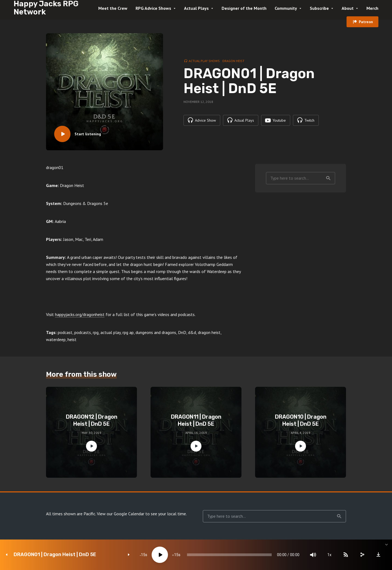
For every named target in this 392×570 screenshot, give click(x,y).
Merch (372, 8)
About (348, 8)
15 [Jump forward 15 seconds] (176, 555)
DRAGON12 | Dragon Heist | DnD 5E (92, 420)
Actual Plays (196, 8)
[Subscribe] (346, 555)
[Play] (160, 555)
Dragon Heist (233, 61)
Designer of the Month (244, 8)
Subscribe (319, 8)
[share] (362, 555)
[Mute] (313, 555)
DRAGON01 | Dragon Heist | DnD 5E (55, 555)
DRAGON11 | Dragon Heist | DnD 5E (196, 420)
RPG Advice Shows (153, 8)
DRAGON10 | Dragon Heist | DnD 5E (301, 420)
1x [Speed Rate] (330, 555)
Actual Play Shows (204, 61)
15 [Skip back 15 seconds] (143, 555)
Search (328, 178)
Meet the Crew (113, 8)
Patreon (366, 22)
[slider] (229, 555)
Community (286, 8)
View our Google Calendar (121, 514)
